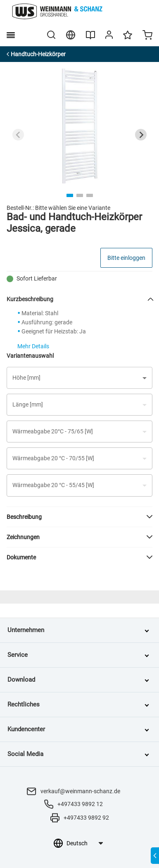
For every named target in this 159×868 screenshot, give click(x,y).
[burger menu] (11, 35)
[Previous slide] (18, 135)
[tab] (70, 195)
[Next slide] (141, 135)
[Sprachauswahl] (84, 843)
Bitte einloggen (126, 258)
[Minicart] (147, 36)
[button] (79, 378)
